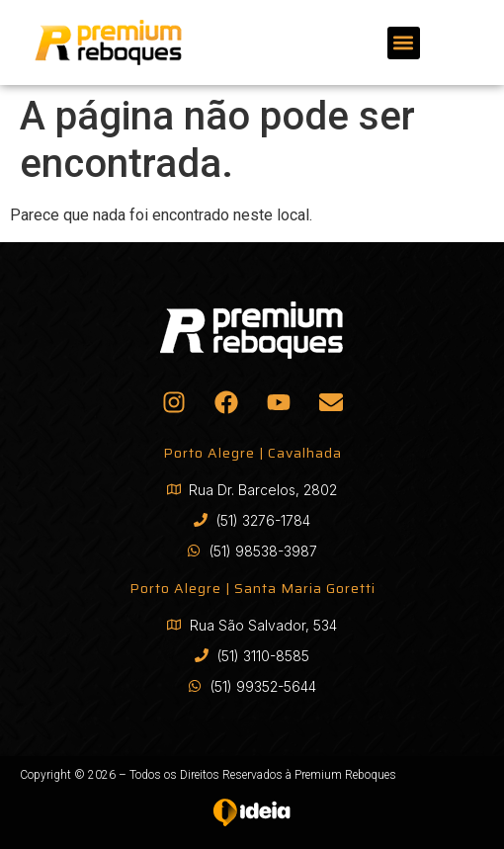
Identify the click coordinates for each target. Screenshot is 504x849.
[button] (404, 43)
